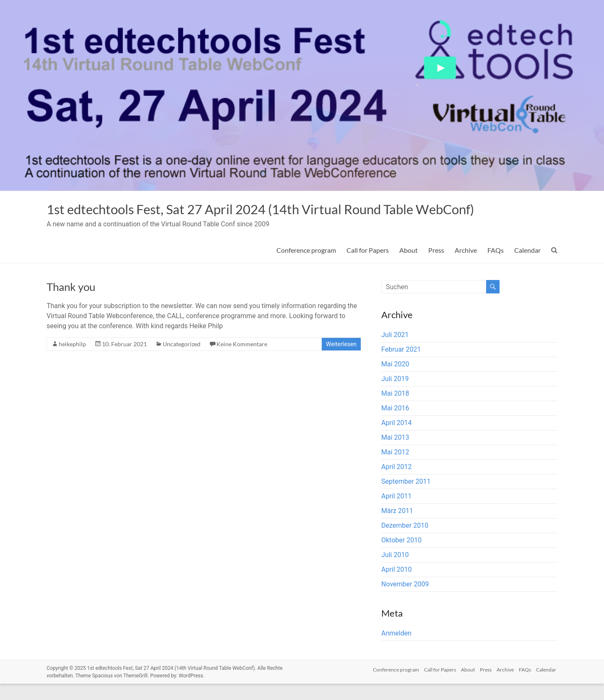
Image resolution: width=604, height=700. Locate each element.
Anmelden (396, 649)
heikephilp (72, 360)
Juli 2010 (395, 571)
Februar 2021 (401, 366)
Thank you (71, 303)
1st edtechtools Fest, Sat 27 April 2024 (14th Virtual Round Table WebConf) (259, 217)
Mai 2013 (395, 454)
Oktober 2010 (401, 556)
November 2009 (405, 600)
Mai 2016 (395, 424)
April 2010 (397, 586)
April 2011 (397, 512)
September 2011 (406, 498)
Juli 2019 (395, 395)
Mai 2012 (395, 468)
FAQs (496, 266)
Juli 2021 (395, 351)
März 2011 (397, 527)
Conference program (306, 266)
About (409, 266)
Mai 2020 (395, 380)
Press (436, 266)
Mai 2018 (395, 410)
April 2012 (397, 483)
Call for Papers (368, 266)
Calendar (527, 266)
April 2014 (397, 439)
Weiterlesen (341, 360)
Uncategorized (182, 360)
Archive (466, 266)
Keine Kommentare (242, 360)
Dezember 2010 (405, 542)
